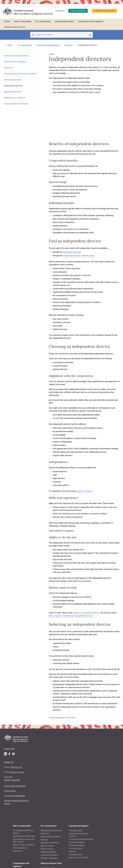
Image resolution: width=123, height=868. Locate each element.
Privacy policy (10, 789)
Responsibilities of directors (16, 107)
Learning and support (65, 21)
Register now (38, 757)
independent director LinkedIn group (71, 260)
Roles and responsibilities (48, 45)
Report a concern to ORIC (84, 765)
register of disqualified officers (79, 606)
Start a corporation (23, 21)
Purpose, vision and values (41, 794)
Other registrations (41, 754)
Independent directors (13, 89)
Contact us (60, 11)
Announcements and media (42, 811)
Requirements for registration (40, 738)
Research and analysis (106, 771)
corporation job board (65, 257)
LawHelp (80, 758)
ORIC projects (39, 815)
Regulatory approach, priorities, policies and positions (42, 804)
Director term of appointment (16, 56)
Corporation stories (105, 751)
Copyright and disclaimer (10, 795)
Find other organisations (103, 747)
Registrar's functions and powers (42, 788)
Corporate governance (64, 761)
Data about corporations (103, 755)
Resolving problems (63, 758)
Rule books (59, 737)
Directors (69, 45)
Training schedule (83, 734)
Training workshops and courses (84, 738)
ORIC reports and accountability (40, 825)
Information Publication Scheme (43, 836)
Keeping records (61, 755)
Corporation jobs (83, 755)
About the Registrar (41, 784)
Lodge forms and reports (104, 11)
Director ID (9, 68)
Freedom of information (38, 831)
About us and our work (15, 27)
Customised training (84, 748)
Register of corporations (103, 735)
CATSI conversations (84, 751)
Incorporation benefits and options (42, 732)
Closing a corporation (63, 764)
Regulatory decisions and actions (42, 819)
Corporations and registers (91, 21)
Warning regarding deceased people (12, 803)
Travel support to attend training (85, 744)
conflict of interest (77, 490)
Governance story (83, 761)
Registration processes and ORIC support (42, 744)
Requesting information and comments (107, 767)
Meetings (58, 745)
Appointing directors (13, 95)
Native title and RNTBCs (64, 749)
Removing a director (13, 83)
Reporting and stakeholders (60, 732)
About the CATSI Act (41, 798)
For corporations (43, 21)
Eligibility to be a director (15, 101)
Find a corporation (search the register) (105, 741)
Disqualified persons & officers (106, 761)
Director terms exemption (15, 62)
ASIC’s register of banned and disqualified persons (64, 609)
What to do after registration (40, 749)
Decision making (61, 752)
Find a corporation (78, 11)
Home (7, 21)
